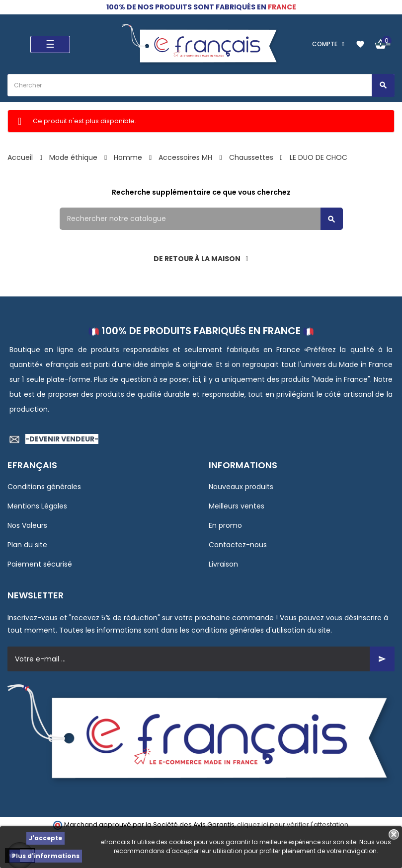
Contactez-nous (238, 545)
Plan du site (27, 545)
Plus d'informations (46, 856)
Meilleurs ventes (237, 506)
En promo (225, 525)
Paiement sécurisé (40, 564)
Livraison (223, 564)
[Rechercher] (201, 219)
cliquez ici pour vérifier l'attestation (293, 825)
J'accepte (45, 838)
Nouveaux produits (241, 487)
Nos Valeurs (27, 525)
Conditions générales (44, 487)
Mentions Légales (37, 506)
